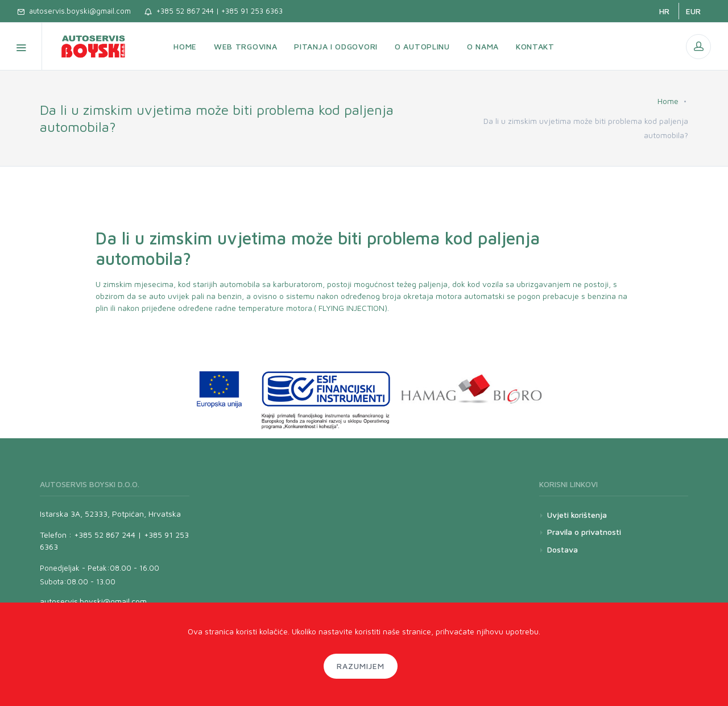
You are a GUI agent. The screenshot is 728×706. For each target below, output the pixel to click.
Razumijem (361, 666)
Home (668, 101)
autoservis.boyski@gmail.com (74, 11)
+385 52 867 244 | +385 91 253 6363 (214, 11)
